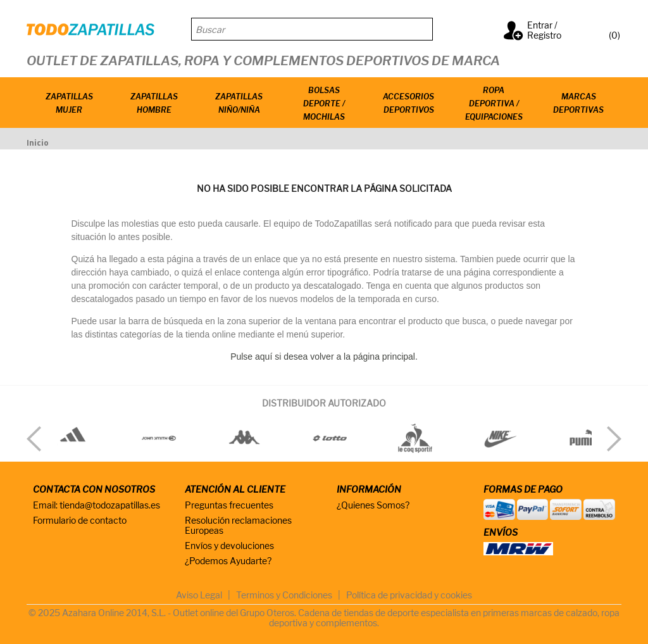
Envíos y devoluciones (229, 546)
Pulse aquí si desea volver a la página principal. (324, 357)
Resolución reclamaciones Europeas (238, 525)
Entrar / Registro (544, 30)
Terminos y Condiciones (284, 595)
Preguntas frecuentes (229, 505)
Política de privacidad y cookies (409, 595)
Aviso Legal (199, 595)
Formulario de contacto (80, 520)
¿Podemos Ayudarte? (228, 561)
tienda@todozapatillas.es (110, 505)
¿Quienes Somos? (373, 505)
